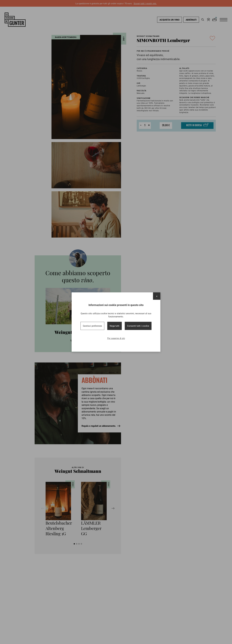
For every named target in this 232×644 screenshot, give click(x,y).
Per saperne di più (116, 338)
